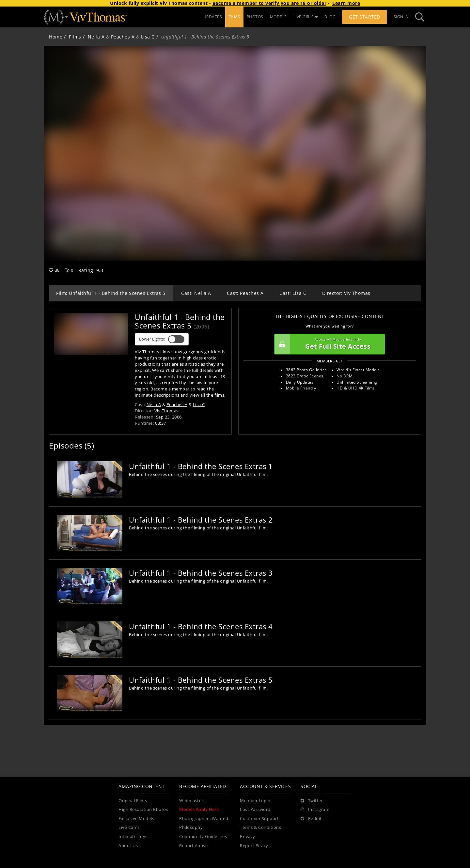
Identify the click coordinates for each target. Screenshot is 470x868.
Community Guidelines (203, 837)
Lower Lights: (162, 339)
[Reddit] (311, 819)
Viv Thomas (166, 411)
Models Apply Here (199, 809)
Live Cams (129, 827)
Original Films (133, 801)
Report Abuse (193, 846)
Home (56, 37)
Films (75, 37)
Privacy (248, 837)
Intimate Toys (133, 837)
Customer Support (259, 819)
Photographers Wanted (204, 819)
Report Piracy (254, 846)
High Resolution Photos (143, 809)
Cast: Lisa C (293, 293)
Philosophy (191, 827)
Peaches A (123, 37)
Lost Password (255, 809)
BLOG (330, 17)
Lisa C (148, 37)
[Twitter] (312, 801)
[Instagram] (315, 810)
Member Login (255, 801)
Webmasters (192, 801)
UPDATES (213, 17)
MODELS (278, 17)
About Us (128, 846)
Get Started (365, 17)
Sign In (401, 17)
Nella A (96, 37)
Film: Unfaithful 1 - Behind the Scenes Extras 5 (111, 293)
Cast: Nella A (196, 293)
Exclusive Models (136, 819)
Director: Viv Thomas (346, 293)
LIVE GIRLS (306, 17)
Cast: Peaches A (245, 293)
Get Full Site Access (328, 344)
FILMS (234, 17)
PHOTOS (255, 17)
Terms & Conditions (260, 827)
